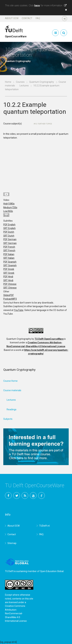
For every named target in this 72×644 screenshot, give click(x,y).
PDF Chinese (10, 284)
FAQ (38, 18)
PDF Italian (9, 254)
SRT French (9, 250)
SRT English (9, 228)
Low (8, 211)
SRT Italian (9, 258)
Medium (10, 207)
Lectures (24, 86)
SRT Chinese (10, 288)
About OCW (12, 18)
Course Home (10, 381)
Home (8, 82)
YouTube (19, 310)
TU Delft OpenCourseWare (49, 339)
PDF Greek (9, 269)
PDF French (9, 247)
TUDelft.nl (44, 526)
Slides (9, 295)
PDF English (9, 225)
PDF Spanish (10, 262)
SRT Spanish (10, 265)
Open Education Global (52, 571)
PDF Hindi (8, 277)
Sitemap (12, 543)
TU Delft (41, 495)
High (9, 204)
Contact (27, 18)
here (37, 5)
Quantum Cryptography (42, 82)
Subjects (8, 419)
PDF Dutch (9, 232)
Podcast (10, 299)
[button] (65, 10)
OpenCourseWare (16, 35)
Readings (12, 409)
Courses (20, 82)
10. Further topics (43, 124)
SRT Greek (9, 273)
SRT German (10, 243)
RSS (25, 495)
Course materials (12, 390)
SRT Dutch (9, 236)
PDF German (10, 239)
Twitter (17, 495)
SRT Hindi (8, 280)
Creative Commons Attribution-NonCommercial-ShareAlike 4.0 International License (16, 613)
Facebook (8, 495)
